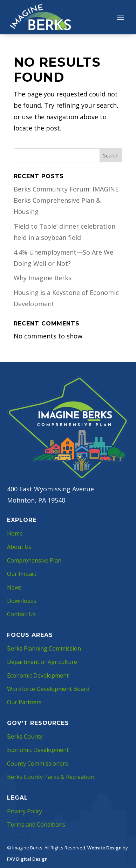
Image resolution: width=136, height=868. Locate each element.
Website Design (104, 848)
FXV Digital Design (27, 859)
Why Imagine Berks (43, 278)
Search (111, 156)
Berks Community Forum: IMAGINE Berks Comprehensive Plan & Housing (66, 200)
